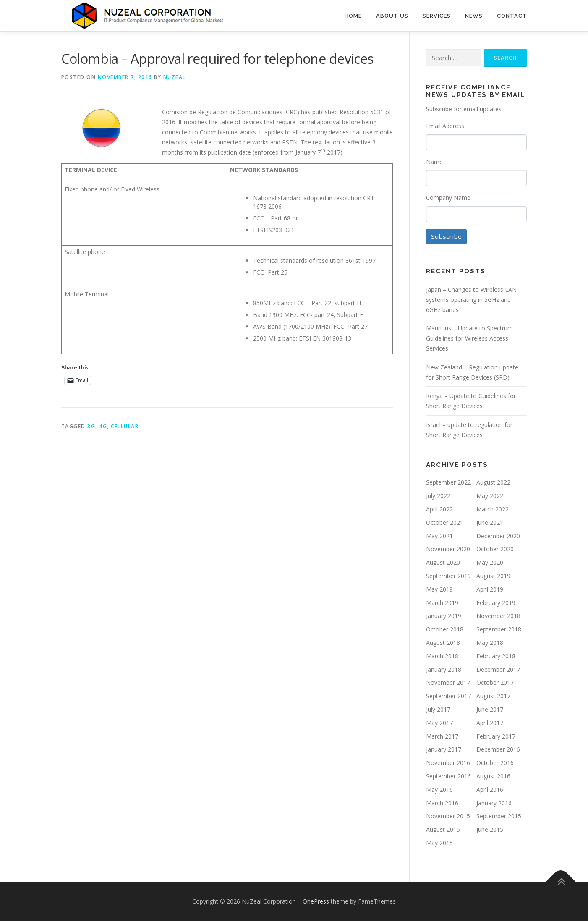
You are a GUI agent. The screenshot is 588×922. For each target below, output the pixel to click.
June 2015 (490, 830)
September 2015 (499, 817)
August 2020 (443, 564)
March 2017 (442, 737)
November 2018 (498, 617)
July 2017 (438, 710)
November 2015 (448, 817)
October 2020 (495, 550)
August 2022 (493, 483)
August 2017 (493, 697)
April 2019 (490, 590)
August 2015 (443, 830)
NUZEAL (175, 77)
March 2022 (493, 510)
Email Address (445, 126)
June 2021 (490, 523)
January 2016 (494, 804)
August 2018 (443, 643)
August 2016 (493, 777)
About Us (392, 16)
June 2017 (490, 710)
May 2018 (490, 643)
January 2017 (444, 750)
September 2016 (448, 777)
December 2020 (498, 537)
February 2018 (496, 657)
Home (353, 16)
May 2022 (490, 497)
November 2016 (448, 764)
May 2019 (439, 590)
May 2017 (439, 724)
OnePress (316, 902)
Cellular (125, 426)
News (474, 16)
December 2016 (498, 750)
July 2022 (438, 497)
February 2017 (496, 737)
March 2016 (442, 804)
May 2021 (439, 537)
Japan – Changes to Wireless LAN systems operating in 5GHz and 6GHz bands (471, 300)
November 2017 (448, 684)
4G (103, 426)
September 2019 (448, 577)
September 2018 (499, 630)
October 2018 (445, 630)
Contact (512, 16)
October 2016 (495, 764)
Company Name (448, 198)
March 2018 (442, 657)
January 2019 (444, 617)
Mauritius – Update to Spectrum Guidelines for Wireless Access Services (469, 339)
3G (91, 426)
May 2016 (439, 790)
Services (437, 16)
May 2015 (439, 844)
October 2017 (495, 684)
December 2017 (498, 670)
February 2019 (496, 604)
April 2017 (490, 724)
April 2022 (439, 510)
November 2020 (448, 550)
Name (434, 162)
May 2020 (490, 564)
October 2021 (445, 523)
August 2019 (493, 577)
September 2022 (448, 483)
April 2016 (490, 790)
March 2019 (442, 604)
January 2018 (444, 670)
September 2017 (448, 697)
